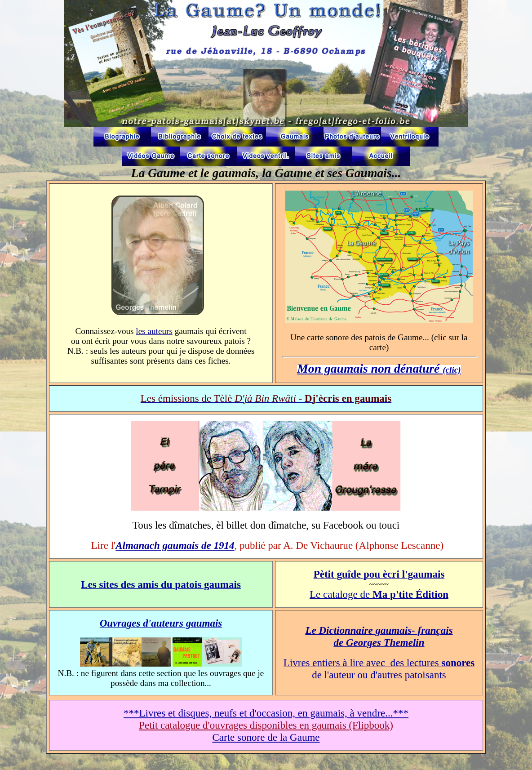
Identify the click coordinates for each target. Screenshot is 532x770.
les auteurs (154, 331)
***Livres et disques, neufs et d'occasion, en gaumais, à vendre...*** (266, 713)
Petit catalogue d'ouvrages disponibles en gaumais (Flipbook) (266, 725)
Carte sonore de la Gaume (266, 737)
